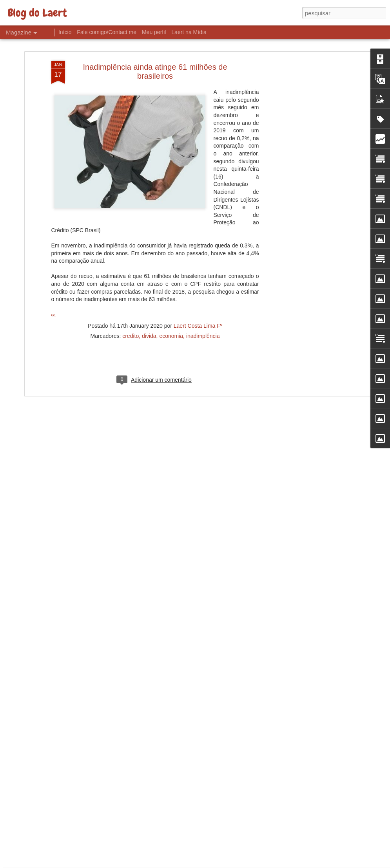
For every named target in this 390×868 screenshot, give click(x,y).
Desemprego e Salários (154, 770)
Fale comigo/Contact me (107, 32)
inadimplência (203, 286)
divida (149, 286)
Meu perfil (154, 32)
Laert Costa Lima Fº (198, 276)
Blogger (226, 864)
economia (171, 286)
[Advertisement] (302, 134)
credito (131, 286)
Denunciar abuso (252, 864)
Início (65, 32)
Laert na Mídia (189, 32)
